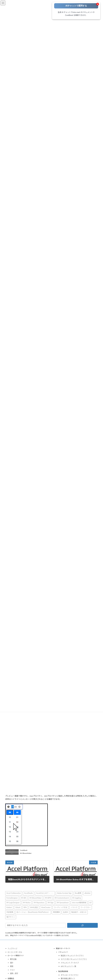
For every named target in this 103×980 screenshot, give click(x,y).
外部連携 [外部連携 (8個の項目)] (10, 911)
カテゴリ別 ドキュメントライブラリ (74, 958)
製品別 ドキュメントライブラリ (72, 955)
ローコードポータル (15, 951)
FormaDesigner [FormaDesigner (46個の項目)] (12, 897)
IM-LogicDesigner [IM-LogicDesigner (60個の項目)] (13, 902)
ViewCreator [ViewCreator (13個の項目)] (46, 907)
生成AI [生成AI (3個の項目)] (66, 911)
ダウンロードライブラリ (70, 974)
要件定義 (13, 958)
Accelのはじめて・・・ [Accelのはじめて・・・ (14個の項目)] (45, 892)
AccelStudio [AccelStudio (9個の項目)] (28, 892)
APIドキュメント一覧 (68, 965)
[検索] (82, 924)
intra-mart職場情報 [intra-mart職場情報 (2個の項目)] (79, 902)
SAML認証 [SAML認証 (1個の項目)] (34, 907)
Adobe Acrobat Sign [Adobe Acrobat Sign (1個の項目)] (64, 892)
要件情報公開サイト (68, 978)
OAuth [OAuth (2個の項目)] (18, 907)
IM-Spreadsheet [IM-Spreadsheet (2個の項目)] (63, 902)
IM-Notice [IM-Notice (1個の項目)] (27, 902)
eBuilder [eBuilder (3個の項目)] (88, 892)
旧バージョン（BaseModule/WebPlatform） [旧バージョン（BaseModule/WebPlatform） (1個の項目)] (33, 911)
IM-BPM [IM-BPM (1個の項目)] (48, 897)
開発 (12, 965)
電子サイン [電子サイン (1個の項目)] (11, 916)
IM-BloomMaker (26, 852)
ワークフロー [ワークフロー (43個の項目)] (86, 907)
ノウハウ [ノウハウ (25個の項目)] (74, 907)
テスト (12, 969)
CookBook (24, 849)
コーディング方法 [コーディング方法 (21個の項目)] (60, 907)
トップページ (12, 948)
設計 (12, 962)
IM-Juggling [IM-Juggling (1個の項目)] (77, 897)
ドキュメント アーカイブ (70, 962)
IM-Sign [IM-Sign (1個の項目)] (51, 902)
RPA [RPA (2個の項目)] (25, 907)
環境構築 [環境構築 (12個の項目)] (56, 911)
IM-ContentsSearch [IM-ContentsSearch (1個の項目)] (62, 897)
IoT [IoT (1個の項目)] (91, 902)
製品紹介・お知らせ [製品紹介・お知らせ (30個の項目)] (79, 911)
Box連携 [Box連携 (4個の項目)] (78, 892)
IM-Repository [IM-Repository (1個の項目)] (39, 902)
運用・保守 (14, 973)
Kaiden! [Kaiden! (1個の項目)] (9, 907)
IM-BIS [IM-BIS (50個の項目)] (24, 897)
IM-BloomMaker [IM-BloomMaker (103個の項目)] (36, 897)
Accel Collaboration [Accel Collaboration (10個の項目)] (14, 892)
